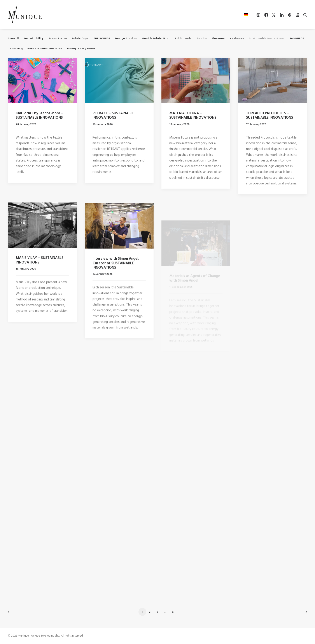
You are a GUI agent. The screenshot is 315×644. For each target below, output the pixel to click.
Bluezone (218, 38)
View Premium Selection (45, 49)
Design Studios (126, 38)
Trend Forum (58, 38)
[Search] (304, 15)
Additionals (183, 38)
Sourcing (16, 49)
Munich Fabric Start (156, 38)
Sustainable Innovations (267, 38)
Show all (13, 38)
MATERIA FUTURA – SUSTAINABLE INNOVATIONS (193, 116)
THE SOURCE (102, 38)
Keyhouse (237, 38)
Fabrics (202, 38)
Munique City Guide (81, 49)
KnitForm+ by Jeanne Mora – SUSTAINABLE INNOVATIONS (39, 115)
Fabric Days (80, 38)
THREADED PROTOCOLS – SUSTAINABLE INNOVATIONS (270, 121)
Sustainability (34, 38)
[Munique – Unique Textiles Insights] (25, 15)
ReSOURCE (297, 38)
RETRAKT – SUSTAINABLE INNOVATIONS (113, 115)
